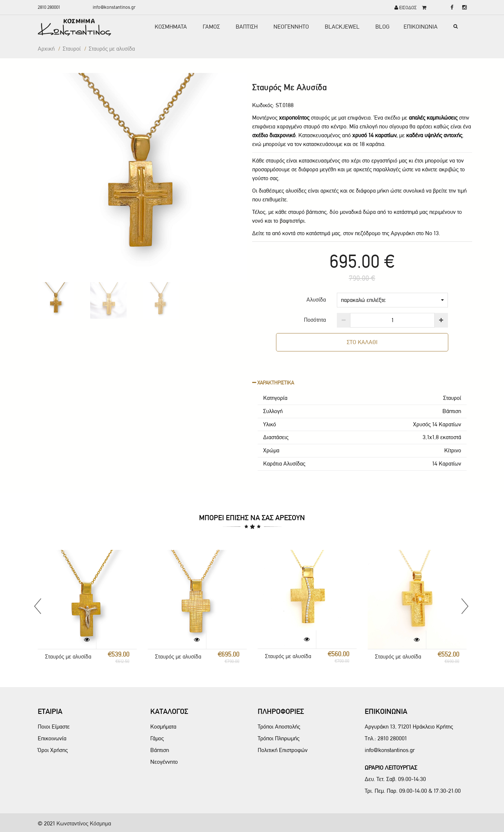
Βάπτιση (160, 750)
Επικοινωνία (52, 738)
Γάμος (157, 738)
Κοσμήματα (163, 727)
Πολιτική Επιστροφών (283, 750)
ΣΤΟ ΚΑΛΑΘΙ (362, 342)
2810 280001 (49, 7)
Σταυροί (72, 49)
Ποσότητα (315, 320)
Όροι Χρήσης (53, 750)
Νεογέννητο (164, 762)
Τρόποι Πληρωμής (279, 738)
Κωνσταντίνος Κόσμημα (84, 823)
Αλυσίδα (316, 300)
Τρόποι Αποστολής (279, 727)
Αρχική (46, 49)
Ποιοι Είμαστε (54, 727)
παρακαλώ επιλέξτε (392, 300)
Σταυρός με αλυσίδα (68, 656)
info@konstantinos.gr (114, 7)
